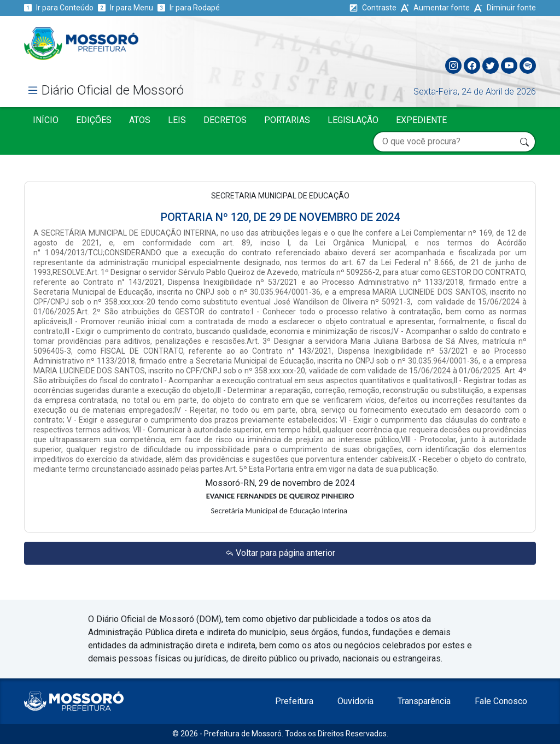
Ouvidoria (355, 701)
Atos (140, 120)
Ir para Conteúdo (59, 8)
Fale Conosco (501, 701)
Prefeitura (294, 701)
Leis (177, 120)
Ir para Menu (126, 8)
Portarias (287, 120)
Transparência (424, 701)
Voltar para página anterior (280, 553)
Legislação (353, 120)
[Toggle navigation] (527, 41)
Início (46, 120)
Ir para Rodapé (189, 8)
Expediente (421, 120)
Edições (94, 120)
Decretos (225, 120)
